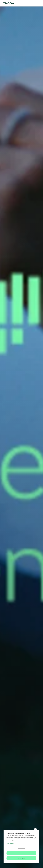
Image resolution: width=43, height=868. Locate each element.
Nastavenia (21, 848)
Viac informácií (10, 843)
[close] (35, 830)
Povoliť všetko (21, 858)
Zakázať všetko (21, 853)
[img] (9, 3)
